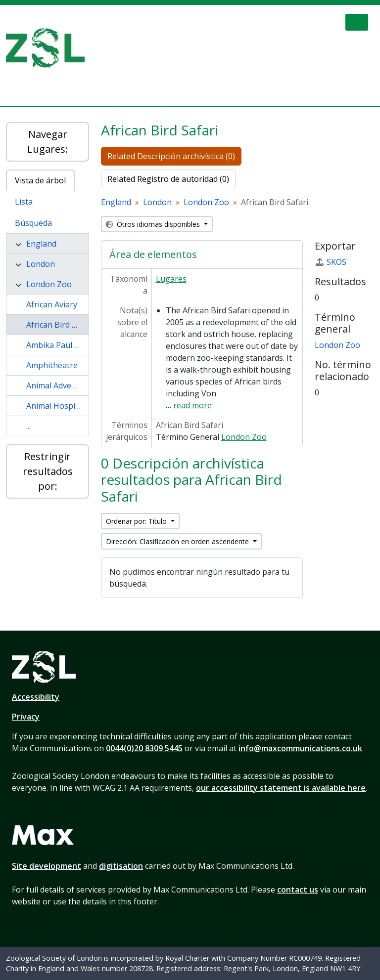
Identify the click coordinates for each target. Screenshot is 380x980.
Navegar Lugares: (47, 142)
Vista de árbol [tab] (40, 180)
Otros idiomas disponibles (154, 224)
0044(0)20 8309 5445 (144, 748)
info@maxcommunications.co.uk (300, 748)
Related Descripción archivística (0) (171, 156)
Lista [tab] (24, 202)
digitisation (121, 866)
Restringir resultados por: (48, 471)
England (41, 244)
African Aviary (52, 304)
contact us (298, 890)
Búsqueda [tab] (33, 223)
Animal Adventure (59, 385)
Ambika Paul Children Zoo (74, 345)
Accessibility (36, 697)
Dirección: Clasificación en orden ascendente (178, 541)
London (41, 264)
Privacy (26, 717)
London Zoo (49, 284)
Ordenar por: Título (137, 521)
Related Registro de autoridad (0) (168, 179)
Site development (47, 866)
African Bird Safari (60, 325)
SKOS (331, 262)
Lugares (171, 279)
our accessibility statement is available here (281, 788)
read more (192, 405)
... (28, 426)
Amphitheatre (52, 365)
